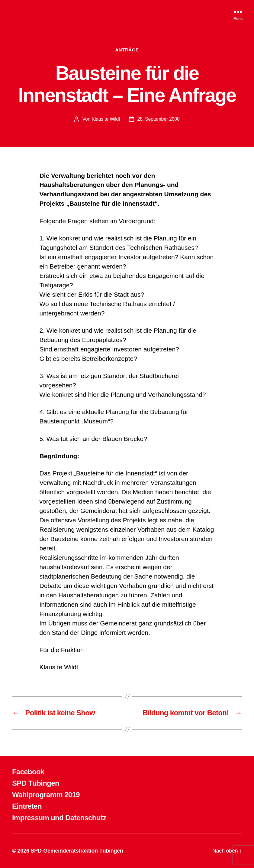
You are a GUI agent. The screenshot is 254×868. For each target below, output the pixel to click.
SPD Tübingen (36, 783)
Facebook (28, 772)
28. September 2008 (158, 119)
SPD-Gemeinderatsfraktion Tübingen (77, 851)
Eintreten (27, 806)
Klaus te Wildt (106, 119)
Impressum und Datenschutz (59, 818)
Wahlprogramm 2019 (46, 795)
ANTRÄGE (127, 50)
